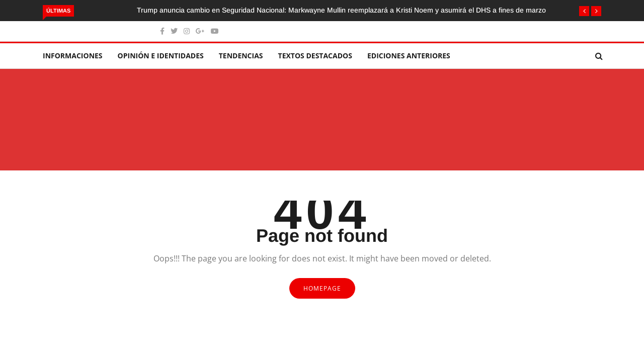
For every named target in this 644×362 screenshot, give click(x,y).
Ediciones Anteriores (409, 56)
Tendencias (241, 56)
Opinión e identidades (161, 56)
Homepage (322, 288)
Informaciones (73, 56)
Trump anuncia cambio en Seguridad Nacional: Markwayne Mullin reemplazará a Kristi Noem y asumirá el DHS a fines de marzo (341, 10)
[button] (584, 11)
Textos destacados (315, 56)
